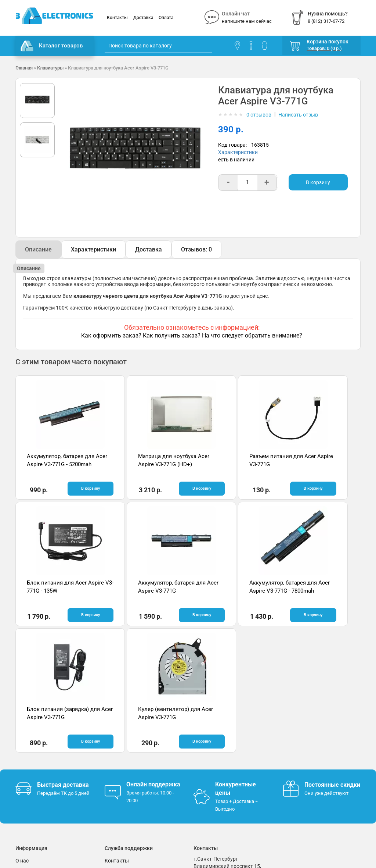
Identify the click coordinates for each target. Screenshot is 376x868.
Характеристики (238, 152)
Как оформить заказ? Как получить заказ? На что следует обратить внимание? (192, 335)
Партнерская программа (45, 777)
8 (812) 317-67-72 (214, 761)
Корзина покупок (328, 42)
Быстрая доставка (63, 657)
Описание (38, 249)
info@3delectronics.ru (219, 768)
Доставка (143, 18)
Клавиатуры (50, 68)
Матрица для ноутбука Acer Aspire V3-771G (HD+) (143, 464)
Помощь (115, 744)
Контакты (117, 18)
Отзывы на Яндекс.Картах (314, 745)
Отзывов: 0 (196, 249)
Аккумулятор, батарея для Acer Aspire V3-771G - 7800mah (144, 590)
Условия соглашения (41, 755)
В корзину (318, 182)
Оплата (166, 18)
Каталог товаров (52, 46)
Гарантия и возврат (39, 744)
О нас (22, 733)
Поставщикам (33, 766)
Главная (24, 68)
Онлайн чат (236, 14)
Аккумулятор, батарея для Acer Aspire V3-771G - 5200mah (58, 464)
